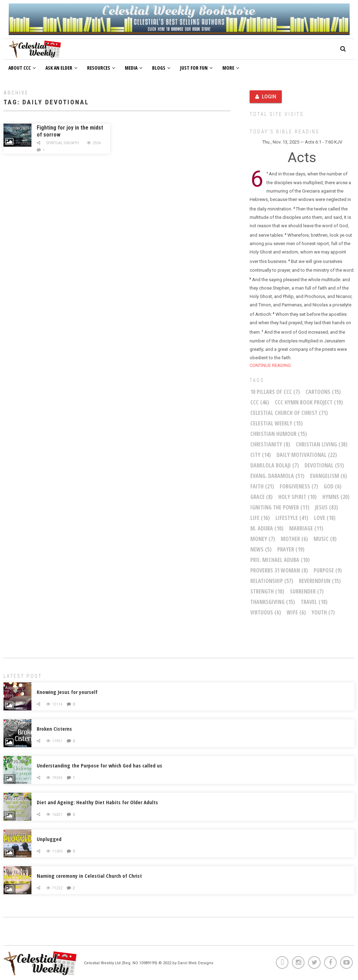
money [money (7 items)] (263, 539)
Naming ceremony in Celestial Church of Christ (89, 876)
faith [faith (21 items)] (262, 486)
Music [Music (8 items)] (325, 539)
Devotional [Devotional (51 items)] (324, 465)
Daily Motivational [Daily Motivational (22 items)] (307, 455)
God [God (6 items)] (333, 486)
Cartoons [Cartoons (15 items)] (323, 392)
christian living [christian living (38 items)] (322, 444)
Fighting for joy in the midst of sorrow (70, 131)
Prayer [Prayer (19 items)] (291, 549)
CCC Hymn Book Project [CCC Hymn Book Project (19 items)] (309, 402)
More (231, 68)
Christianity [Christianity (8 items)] (270, 444)
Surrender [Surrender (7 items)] (307, 591)
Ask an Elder (61, 68)
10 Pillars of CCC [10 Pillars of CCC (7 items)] (275, 392)
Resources (101, 68)
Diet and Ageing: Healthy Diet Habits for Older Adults (97, 802)
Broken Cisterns (54, 729)
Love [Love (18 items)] (325, 518)
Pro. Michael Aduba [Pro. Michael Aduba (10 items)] (280, 560)
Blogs (161, 68)
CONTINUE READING (270, 365)
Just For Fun (196, 68)
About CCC (22, 68)
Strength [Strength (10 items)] (267, 591)
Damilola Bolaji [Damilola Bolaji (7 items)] (275, 465)
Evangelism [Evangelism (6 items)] (329, 476)
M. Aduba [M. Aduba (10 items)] (267, 528)
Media (134, 68)
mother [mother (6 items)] (294, 539)
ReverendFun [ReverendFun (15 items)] (320, 581)
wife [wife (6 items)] (296, 612)
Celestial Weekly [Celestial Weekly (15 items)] (277, 423)
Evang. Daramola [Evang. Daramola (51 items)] (277, 476)
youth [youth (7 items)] (323, 612)
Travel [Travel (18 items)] (314, 602)
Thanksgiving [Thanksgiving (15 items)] (273, 602)
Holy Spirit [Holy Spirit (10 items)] (298, 497)
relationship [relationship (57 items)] (272, 581)
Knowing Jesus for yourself (67, 692)
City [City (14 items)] (261, 455)
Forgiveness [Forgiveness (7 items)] (299, 486)
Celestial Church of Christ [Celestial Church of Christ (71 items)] (289, 413)
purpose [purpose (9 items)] (328, 570)
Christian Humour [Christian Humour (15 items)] (279, 434)
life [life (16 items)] (260, 518)
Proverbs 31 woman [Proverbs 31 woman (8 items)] (279, 570)
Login (266, 97)
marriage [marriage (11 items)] (306, 528)
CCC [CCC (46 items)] (260, 402)
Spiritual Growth (63, 143)
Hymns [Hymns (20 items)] (336, 497)
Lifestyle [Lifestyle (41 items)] (292, 518)
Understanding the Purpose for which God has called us (99, 765)
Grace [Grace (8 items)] (262, 497)
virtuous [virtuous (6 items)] (266, 612)
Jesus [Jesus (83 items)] (327, 507)
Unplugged (49, 839)
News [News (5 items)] (261, 549)
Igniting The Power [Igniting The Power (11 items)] (280, 507)
